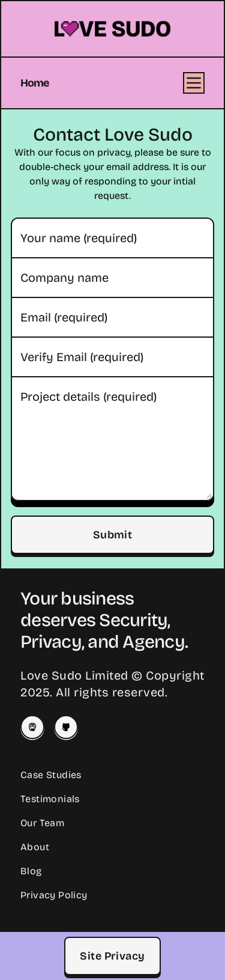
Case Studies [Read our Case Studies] (51, 775)
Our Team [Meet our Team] (42, 823)
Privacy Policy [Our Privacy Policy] (54, 895)
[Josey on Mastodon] (32, 727)
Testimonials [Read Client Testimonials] (50, 799)
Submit (113, 535)
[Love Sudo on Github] (66, 727)
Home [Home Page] (34, 83)
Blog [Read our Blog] (31, 871)
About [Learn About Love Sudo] (35, 847)
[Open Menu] (194, 83)
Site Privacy (112, 956)
